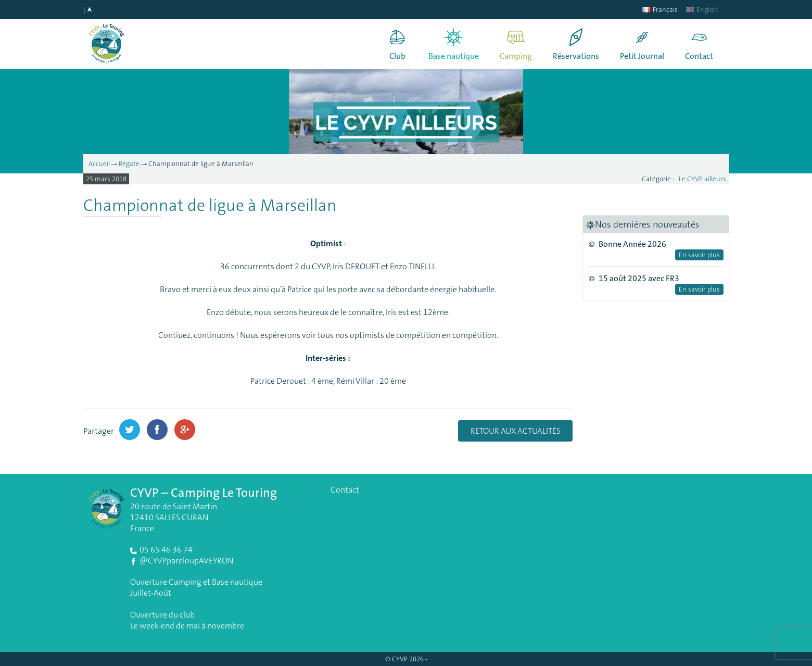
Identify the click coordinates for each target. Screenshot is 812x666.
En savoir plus (699, 255)
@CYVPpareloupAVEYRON (186, 561)
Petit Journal (642, 56)
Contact (699, 56)
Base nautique (454, 56)
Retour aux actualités (516, 431)
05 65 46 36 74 (166, 550)
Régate (129, 164)
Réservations (576, 56)
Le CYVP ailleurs (702, 179)
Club (397, 56)
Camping (516, 56)
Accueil (99, 164)
